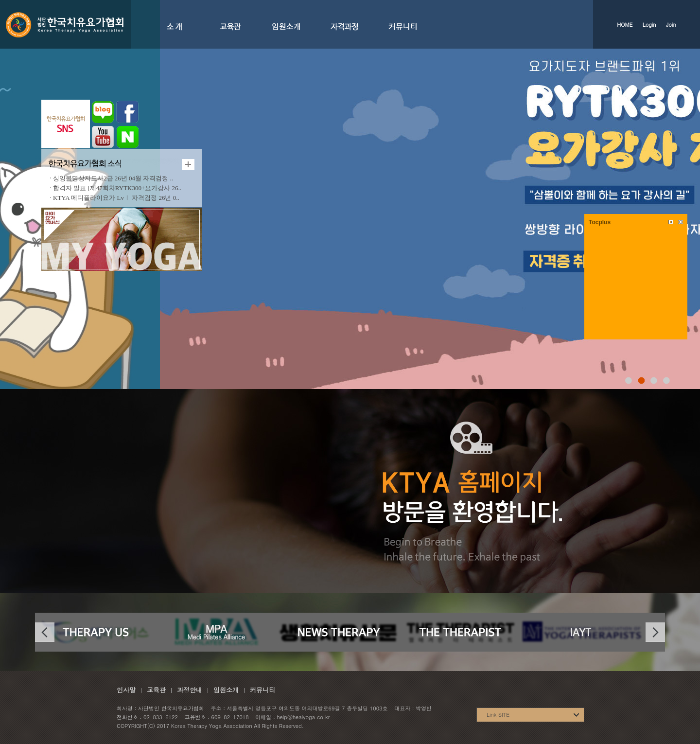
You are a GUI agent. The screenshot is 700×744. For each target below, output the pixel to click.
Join (671, 25)
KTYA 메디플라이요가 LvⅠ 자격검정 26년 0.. (116, 198)
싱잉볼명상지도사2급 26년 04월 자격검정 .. (113, 178)
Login (649, 25)
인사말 (126, 690)
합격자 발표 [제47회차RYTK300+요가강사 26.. (117, 188)
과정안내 (190, 690)
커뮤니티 (262, 690)
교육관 (156, 690)
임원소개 (226, 690)
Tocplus (600, 222)
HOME (625, 25)
